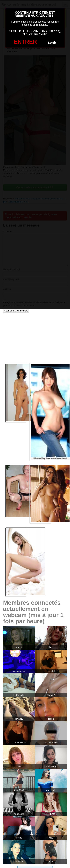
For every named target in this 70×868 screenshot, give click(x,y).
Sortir (52, 43)
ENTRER (25, 42)
